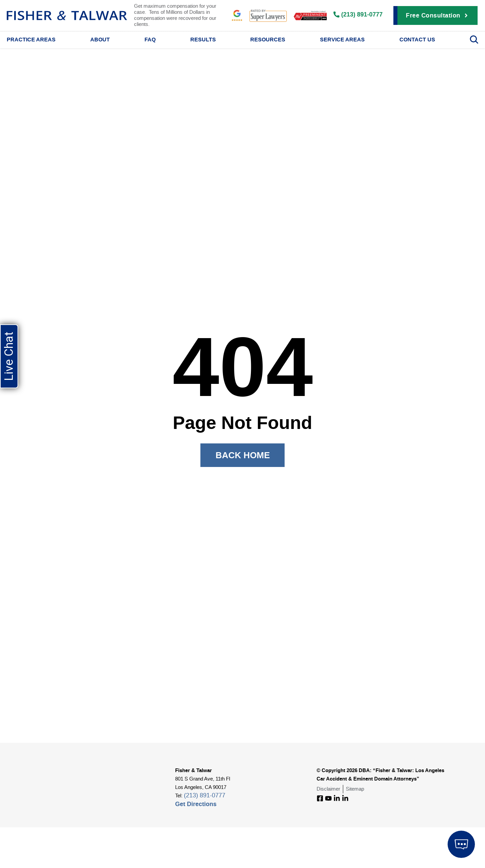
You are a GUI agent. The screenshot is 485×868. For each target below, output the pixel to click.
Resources (268, 39)
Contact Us (417, 39)
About (100, 39)
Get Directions (196, 804)
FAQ (150, 39)
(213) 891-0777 (205, 796)
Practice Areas (31, 39)
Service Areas (342, 39)
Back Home (243, 455)
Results (203, 39)
